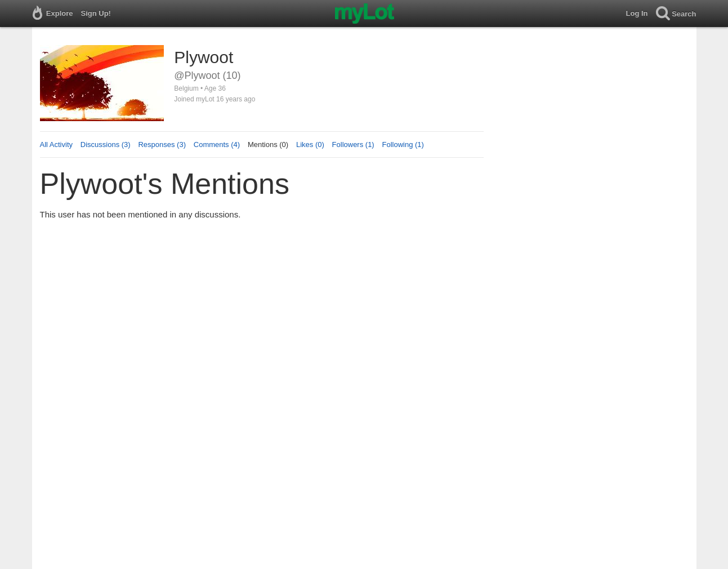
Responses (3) (162, 145)
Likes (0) (310, 145)
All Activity (57, 145)
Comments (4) (217, 145)
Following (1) (403, 145)
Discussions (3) (106, 145)
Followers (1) (353, 145)
